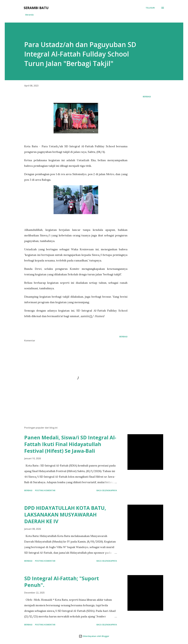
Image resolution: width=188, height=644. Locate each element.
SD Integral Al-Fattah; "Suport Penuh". (62, 582)
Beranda (29, 15)
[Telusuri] (150, 8)
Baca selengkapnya (107, 490)
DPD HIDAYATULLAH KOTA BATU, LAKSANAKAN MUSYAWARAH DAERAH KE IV (65, 515)
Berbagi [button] (147, 97)
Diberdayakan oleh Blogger (94, 636)
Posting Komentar (45, 490)
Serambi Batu (36, 8)
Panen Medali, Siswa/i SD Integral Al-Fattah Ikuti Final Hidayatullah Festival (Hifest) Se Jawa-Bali (70, 444)
